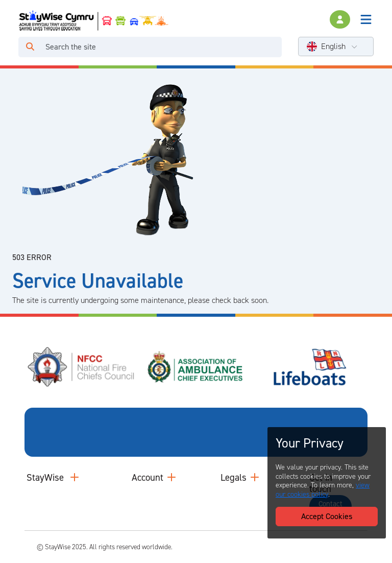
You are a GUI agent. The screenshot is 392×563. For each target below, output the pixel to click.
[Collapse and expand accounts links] (171, 477)
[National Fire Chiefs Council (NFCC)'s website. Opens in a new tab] (82, 366)
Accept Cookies (327, 516)
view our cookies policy (323, 490)
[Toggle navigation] (366, 19)
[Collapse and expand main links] (75, 477)
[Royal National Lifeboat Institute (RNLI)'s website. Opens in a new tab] (310, 366)
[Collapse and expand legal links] (255, 477)
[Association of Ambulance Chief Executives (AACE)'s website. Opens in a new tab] (196, 366)
